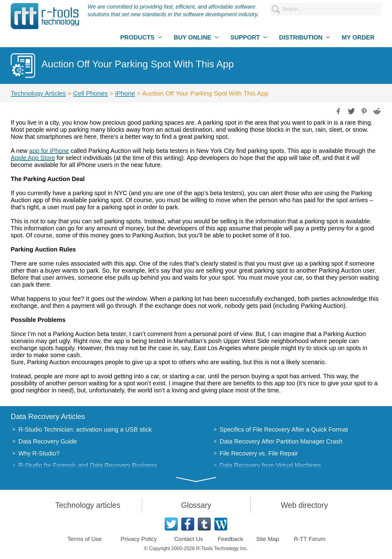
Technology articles (88, 505)
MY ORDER (358, 37)
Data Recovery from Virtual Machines (270, 465)
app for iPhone (49, 151)
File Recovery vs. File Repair (259, 453)
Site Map (268, 539)
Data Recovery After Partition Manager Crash (281, 441)
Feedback (230, 539)
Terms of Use (85, 539)
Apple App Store (33, 158)
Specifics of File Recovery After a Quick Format (284, 429)
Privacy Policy (139, 539)
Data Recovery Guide (48, 441)
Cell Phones (90, 93)
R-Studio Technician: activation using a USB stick (85, 429)
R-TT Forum (309, 539)
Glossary (196, 505)
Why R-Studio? (39, 453)
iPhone (125, 93)
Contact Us (189, 539)
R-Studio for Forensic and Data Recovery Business (88, 465)
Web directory (304, 505)
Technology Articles (38, 93)
